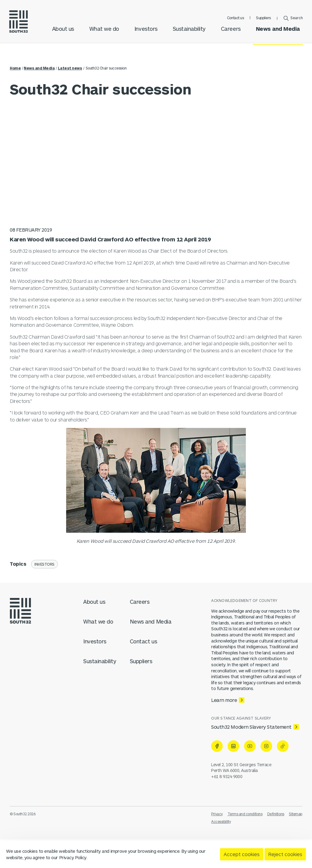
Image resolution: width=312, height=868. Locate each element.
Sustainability (189, 34)
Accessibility (221, 821)
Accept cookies (242, 854)
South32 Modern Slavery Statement (251, 727)
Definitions (276, 814)
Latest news (70, 68)
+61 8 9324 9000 (227, 776)
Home (15, 68)
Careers (230, 34)
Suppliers (263, 20)
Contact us (235, 20)
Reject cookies (285, 854)
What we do (104, 34)
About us (62, 34)
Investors (145, 34)
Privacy (217, 814)
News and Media (277, 34)
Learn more (224, 700)
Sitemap (296, 814)
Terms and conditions (245, 814)
